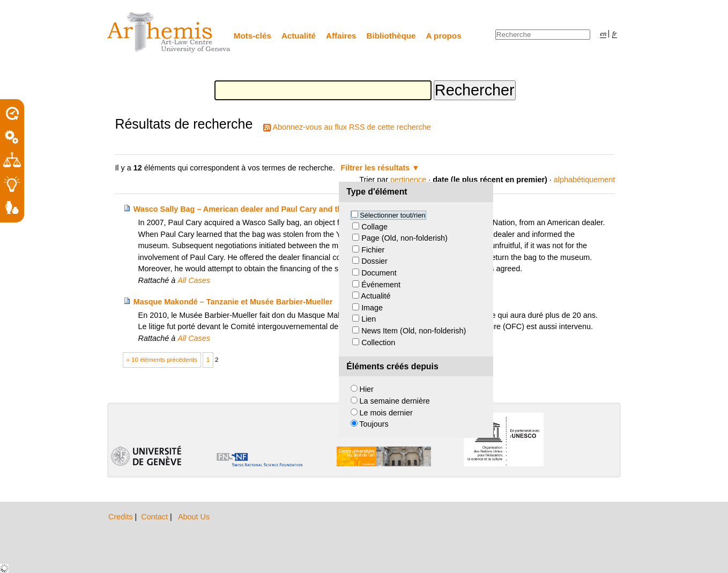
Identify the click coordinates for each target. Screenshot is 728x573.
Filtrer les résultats (376, 168)
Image (372, 308)
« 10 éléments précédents (162, 360)
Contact (155, 517)
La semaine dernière (395, 401)
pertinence (408, 180)
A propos (444, 36)
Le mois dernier (386, 413)
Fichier (373, 250)
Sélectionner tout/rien (392, 215)
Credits (122, 517)
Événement (381, 285)
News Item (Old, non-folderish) (414, 331)
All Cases (194, 280)
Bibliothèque (391, 36)
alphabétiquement (584, 180)
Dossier (374, 261)
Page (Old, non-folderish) (404, 238)
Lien (369, 319)
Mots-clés (252, 36)
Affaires (341, 36)
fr (615, 34)
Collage (374, 227)
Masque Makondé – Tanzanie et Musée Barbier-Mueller (233, 302)
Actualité (299, 36)
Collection (378, 343)
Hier (367, 389)
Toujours (374, 424)
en (603, 34)
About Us (194, 517)
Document (379, 273)
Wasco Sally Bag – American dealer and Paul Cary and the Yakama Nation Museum (285, 209)
